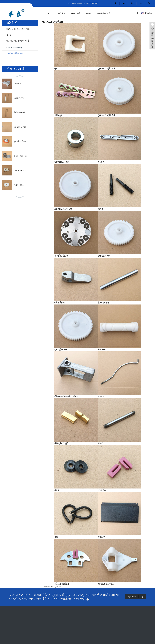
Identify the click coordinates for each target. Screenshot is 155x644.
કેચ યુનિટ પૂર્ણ (61, 443)
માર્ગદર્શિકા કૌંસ (20, 127)
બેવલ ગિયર (19, 185)
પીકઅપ (17, 84)
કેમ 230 (102, 350)
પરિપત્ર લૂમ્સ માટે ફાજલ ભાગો (18, 32)
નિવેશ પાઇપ (19, 98)
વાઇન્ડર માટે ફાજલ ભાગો (18, 41)
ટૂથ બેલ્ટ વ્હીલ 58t (107, 115)
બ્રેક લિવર (59, 303)
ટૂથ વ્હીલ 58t (61, 350)
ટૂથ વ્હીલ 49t (104, 256)
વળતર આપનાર (20, 170)
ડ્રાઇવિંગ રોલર (20, 141)
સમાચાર (88, 13)
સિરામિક (102, 490)
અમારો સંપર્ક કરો (103, 13)
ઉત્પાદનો (61, 13)
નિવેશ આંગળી (20, 113)
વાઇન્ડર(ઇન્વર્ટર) (15, 48)
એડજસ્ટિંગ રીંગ (62, 162)
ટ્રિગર (101, 396)
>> (53, 586)
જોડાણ (101, 162)
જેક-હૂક (58, 115)
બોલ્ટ (100, 209)
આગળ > (48, 586)
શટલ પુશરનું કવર (21, 156)
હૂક (56, 68)
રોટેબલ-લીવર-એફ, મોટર (66, 396)
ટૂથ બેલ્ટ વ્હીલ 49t (107, 68)
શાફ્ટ (100, 443)
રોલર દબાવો (103, 303)
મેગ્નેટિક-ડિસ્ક (61, 256)
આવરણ (102, 537)
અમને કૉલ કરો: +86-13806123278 (85, 3)
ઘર (49, 13)
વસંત (57, 537)
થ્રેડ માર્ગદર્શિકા (62, 584)
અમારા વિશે (75, 13)
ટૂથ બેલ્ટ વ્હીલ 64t (63, 209)
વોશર (57, 490)
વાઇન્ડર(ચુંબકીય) (15, 53)
